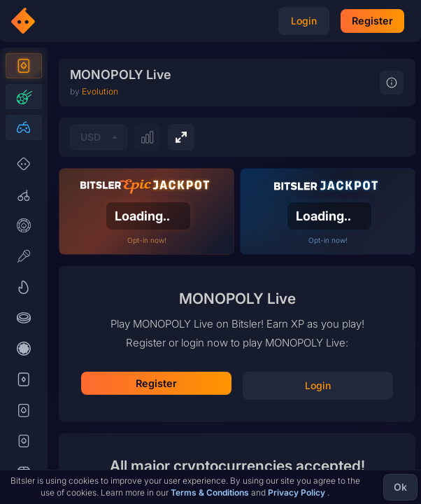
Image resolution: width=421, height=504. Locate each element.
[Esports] (24, 153)
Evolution (100, 292)
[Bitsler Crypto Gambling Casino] (64, 21)
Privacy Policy (298, 492)
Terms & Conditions (211, 492)
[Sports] (24, 122)
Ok (400, 487)
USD (91, 337)
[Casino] (24, 91)
